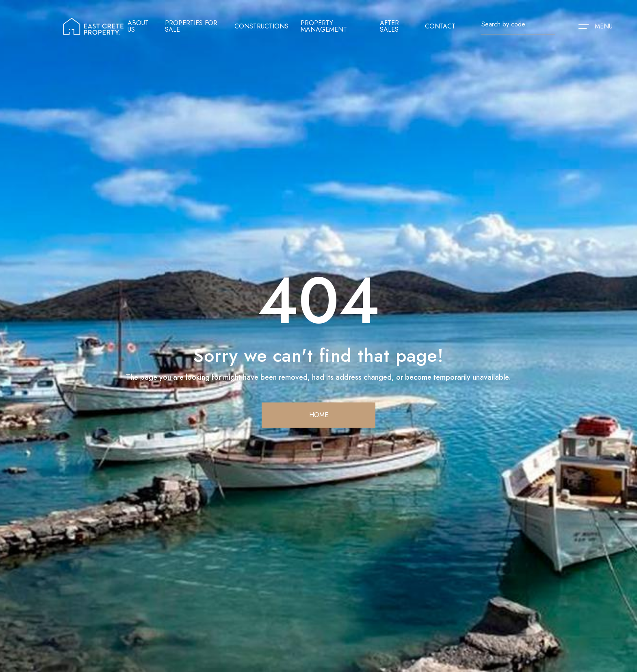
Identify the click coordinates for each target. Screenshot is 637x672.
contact (440, 26)
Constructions (261, 26)
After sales (389, 26)
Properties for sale (191, 26)
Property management (324, 26)
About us (138, 26)
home (319, 415)
